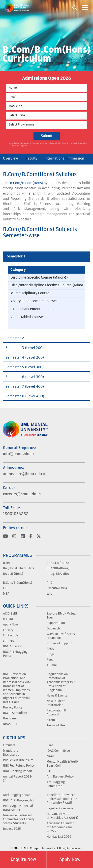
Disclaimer (10, 718)
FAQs (50, 649)
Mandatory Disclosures (11, 753)
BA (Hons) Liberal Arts (19, 568)
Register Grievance (60, 808)
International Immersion (64, 158)
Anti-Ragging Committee (56, 784)
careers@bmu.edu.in (22, 494)
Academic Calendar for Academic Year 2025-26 (60, 827)
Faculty (31, 158)
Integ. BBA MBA (58, 574)
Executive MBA (57, 588)
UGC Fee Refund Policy (19, 766)
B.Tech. (8, 563)
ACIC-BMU (10, 614)
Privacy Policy (13, 707)
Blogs (51, 654)
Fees (50, 660)
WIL (49, 594)
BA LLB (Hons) (13, 574)
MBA (6, 594)
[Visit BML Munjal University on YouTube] (5, 537)
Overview (11, 158)
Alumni (52, 665)
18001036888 (16, 514)
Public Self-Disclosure (18, 760)
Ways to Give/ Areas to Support (61, 636)
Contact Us (11, 635)
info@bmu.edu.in (18, 454)
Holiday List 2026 (59, 837)
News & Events (57, 696)
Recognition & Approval (56, 712)
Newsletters (12, 724)
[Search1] (75, 7)
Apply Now (70, 859)
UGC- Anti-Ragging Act (18, 800)
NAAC (51, 756)
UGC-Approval (13, 646)
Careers (8, 641)
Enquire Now (23, 859)
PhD (49, 583)
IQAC (50, 745)
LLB (6, 588)
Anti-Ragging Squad (17, 795)
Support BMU (56, 623)
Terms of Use (56, 725)
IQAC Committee (58, 751)
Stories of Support (59, 643)
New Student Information (56, 703)
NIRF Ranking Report (18, 771)
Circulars (9, 745)
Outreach (53, 628)
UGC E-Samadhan (15, 713)
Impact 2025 (12, 829)
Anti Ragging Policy (60, 777)
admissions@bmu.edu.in (25, 474)
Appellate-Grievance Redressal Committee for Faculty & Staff (62, 799)
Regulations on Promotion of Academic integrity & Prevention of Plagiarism (61, 682)
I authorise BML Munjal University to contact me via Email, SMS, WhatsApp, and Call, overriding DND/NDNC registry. (49, 145)
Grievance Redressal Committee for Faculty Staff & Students (19, 819)
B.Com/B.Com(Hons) (27, 183)
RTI (49, 771)
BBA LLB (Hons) (58, 563)
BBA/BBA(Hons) (58, 568)
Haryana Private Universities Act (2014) (62, 816)
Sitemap (52, 720)
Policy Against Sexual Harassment (18, 808)
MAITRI (8, 619)
